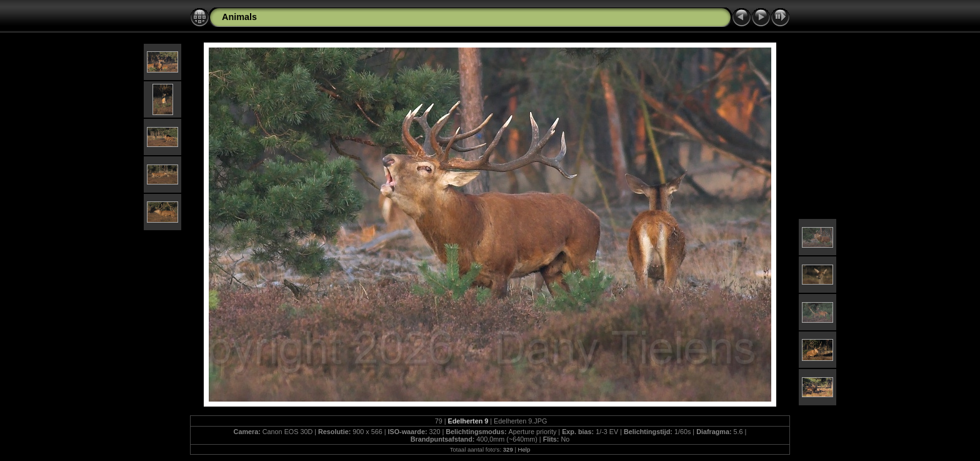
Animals (239, 17)
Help (524, 449)
